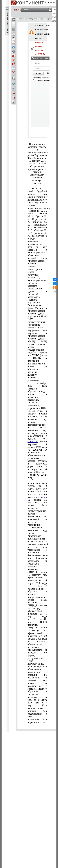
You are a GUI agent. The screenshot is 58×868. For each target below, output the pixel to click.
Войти (38, 74)
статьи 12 (33, 441)
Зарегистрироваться (42, 78)
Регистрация (50, 2)
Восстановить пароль (42, 80)
